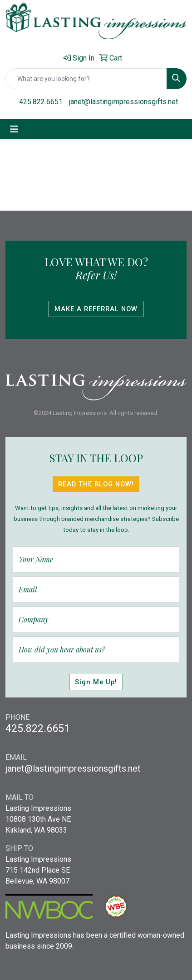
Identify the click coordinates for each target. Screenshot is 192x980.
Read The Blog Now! (96, 484)
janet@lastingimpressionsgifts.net (123, 102)
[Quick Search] (86, 79)
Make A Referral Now (96, 309)
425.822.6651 (41, 102)
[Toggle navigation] (14, 129)
